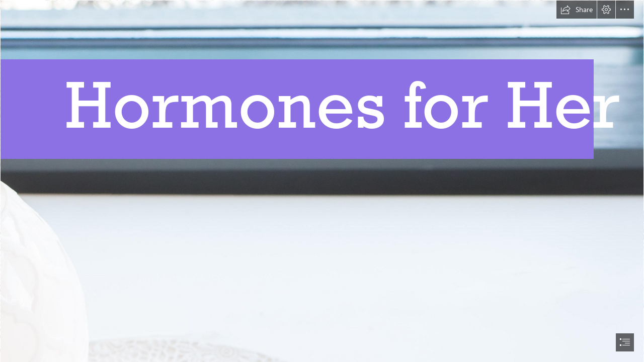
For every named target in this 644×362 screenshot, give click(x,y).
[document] (322, 181)
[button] (577, 10)
